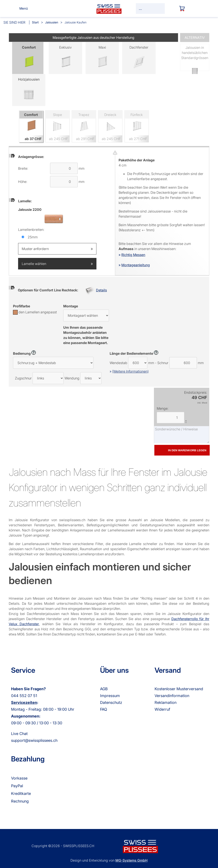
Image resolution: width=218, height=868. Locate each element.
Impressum (110, 696)
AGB (104, 689)
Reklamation (166, 702)
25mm (33, 237)
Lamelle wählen (57, 264)
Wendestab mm (132, 363)
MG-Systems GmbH (131, 860)
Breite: (23, 168)
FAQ (104, 709)
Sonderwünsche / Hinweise (182, 435)
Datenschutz (111, 702)
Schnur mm (181, 363)
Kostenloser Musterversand (179, 689)
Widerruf (162, 709)
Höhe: (23, 182)
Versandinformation (172, 696)
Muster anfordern (57, 249)
